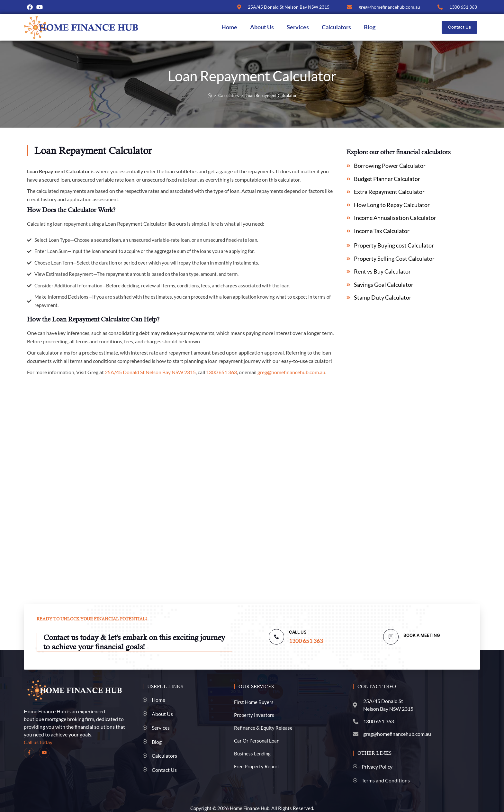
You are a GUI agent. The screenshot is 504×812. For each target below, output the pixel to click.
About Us (262, 27)
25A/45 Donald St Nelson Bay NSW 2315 (150, 372)
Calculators (336, 27)
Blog (370, 27)
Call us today (38, 742)
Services (298, 27)
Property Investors (254, 715)
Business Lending (252, 753)
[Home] (210, 95)
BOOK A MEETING (422, 635)
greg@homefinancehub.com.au (291, 372)
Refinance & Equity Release (263, 727)
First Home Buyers (254, 702)
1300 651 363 (221, 372)
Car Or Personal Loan (257, 740)
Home (229, 27)
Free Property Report (257, 766)
